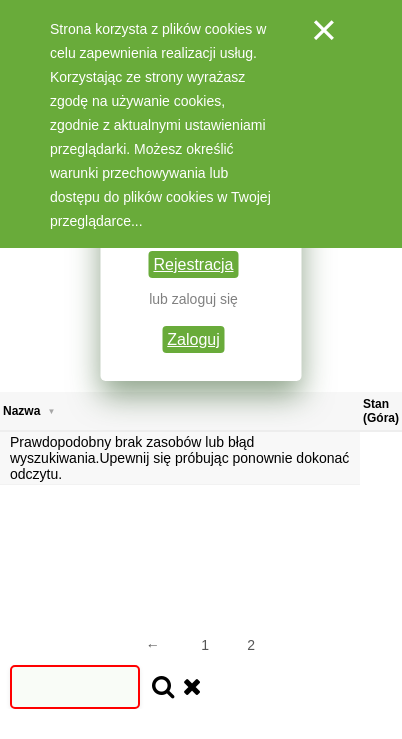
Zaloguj (193, 339)
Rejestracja (193, 264)
